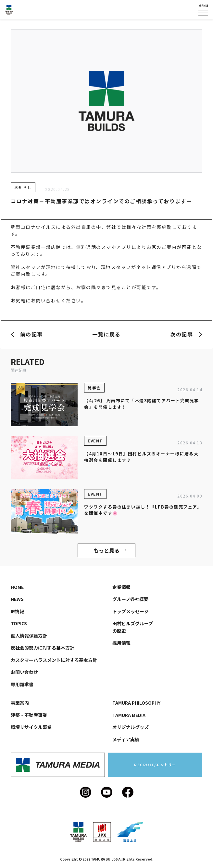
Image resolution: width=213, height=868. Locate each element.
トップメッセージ (131, 611)
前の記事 (27, 334)
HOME (17, 587)
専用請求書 (22, 684)
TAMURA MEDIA (129, 715)
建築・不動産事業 (29, 715)
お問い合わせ (24, 672)
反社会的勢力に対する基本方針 (43, 648)
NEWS (17, 599)
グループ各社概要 (130, 599)
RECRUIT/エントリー (155, 765)
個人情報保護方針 (29, 636)
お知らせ (23, 187)
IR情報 (17, 611)
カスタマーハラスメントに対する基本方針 (54, 660)
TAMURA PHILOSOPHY (136, 703)
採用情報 (121, 643)
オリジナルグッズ (131, 727)
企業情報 (121, 587)
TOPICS (19, 623)
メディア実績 (126, 739)
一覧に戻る (106, 334)
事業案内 (20, 703)
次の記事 (186, 334)
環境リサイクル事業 (31, 727)
